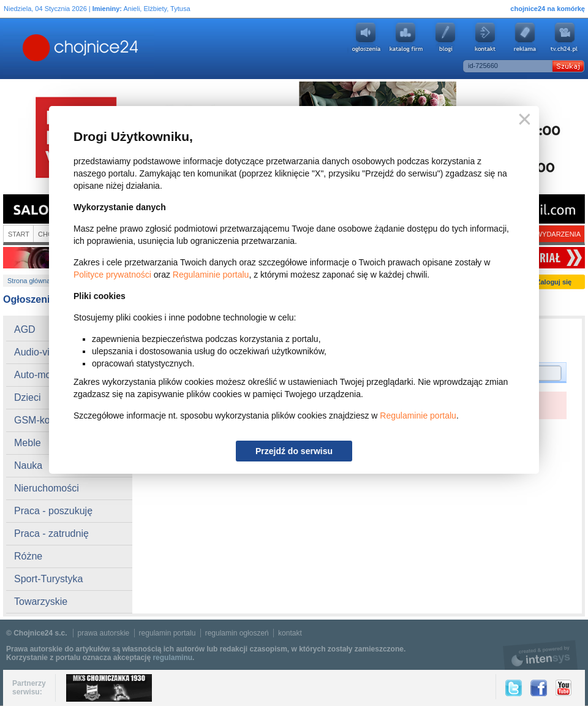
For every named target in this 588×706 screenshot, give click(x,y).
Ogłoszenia (366, 37)
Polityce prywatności (112, 275)
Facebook (539, 688)
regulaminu (172, 658)
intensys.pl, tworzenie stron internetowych (541, 655)
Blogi (445, 37)
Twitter (514, 688)
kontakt (290, 633)
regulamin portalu (168, 633)
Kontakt (485, 37)
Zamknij (522, 120)
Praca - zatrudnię (51, 533)
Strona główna (29, 281)
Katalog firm (405, 37)
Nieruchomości (47, 488)
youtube (565, 37)
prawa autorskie (104, 633)
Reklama (525, 37)
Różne (28, 556)
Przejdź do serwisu (294, 451)
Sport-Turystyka (48, 579)
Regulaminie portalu (211, 275)
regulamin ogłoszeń (237, 633)
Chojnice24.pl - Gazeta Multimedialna (32, 48)
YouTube (563, 688)
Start (19, 234)
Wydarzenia (558, 234)
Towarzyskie (41, 602)
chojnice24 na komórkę (548, 9)
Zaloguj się (554, 282)
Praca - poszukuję (53, 511)
